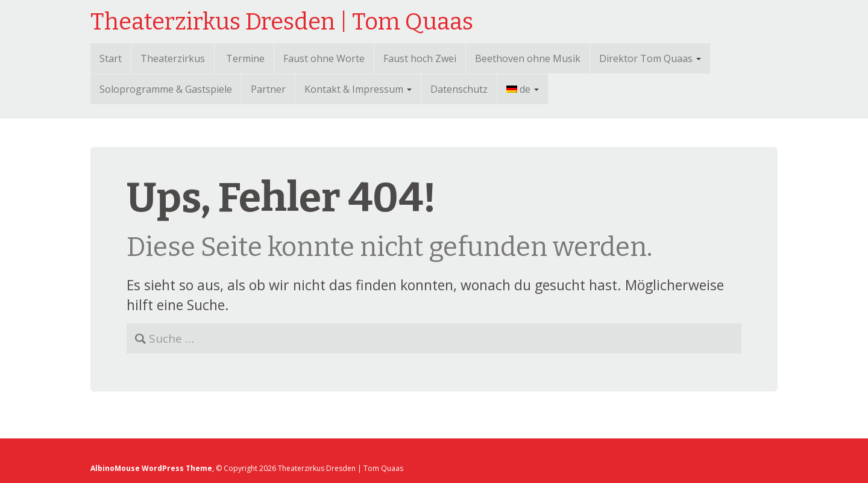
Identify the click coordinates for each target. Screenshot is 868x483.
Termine (245, 58)
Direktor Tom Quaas (650, 58)
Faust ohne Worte (324, 58)
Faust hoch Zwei (420, 58)
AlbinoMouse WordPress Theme (151, 468)
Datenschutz (459, 89)
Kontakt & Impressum (358, 89)
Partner (268, 89)
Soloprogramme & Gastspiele (166, 89)
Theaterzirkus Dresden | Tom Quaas (282, 22)
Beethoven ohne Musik (528, 58)
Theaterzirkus (173, 58)
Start (111, 58)
